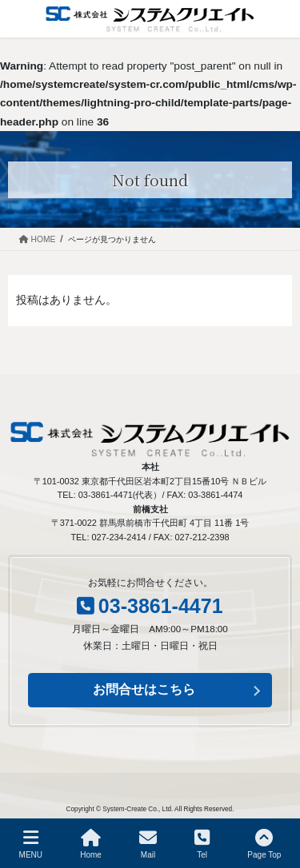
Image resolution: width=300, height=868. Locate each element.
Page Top (264, 844)
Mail (148, 844)
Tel (202, 844)
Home (91, 844)
